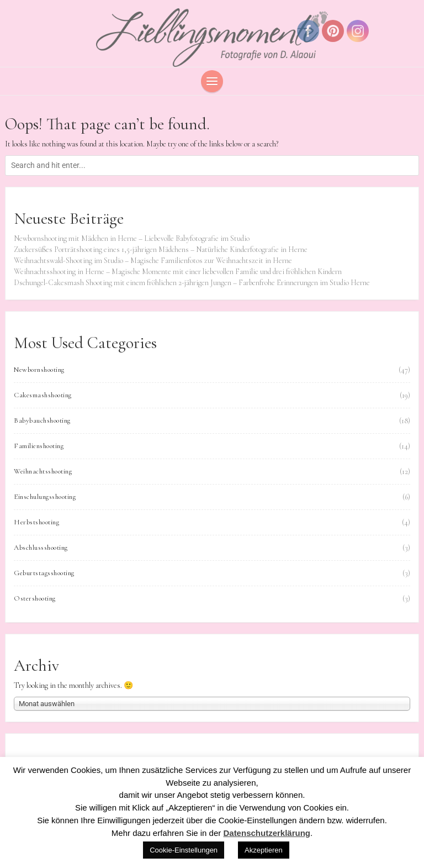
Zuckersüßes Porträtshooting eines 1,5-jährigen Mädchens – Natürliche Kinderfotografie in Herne (161, 249)
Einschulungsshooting (45, 497)
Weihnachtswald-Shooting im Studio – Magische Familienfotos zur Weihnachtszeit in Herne (153, 261)
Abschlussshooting (41, 548)
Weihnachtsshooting (43, 471)
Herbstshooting (36, 522)
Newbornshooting (39, 370)
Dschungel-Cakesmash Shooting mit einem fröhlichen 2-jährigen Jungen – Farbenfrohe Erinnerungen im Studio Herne (192, 283)
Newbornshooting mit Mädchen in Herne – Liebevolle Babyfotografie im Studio (132, 238)
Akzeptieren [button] (264, 850)
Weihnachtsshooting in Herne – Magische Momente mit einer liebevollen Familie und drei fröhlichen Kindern (178, 272)
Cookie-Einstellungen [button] (184, 850)
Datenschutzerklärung (267, 833)
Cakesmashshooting (43, 395)
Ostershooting (35, 598)
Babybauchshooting (42, 420)
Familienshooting (39, 446)
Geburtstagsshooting (44, 573)
